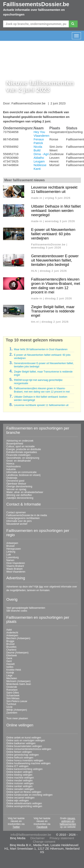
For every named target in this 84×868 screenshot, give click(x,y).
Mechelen (12, 678)
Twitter (16, 827)
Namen (10, 560)
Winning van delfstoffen (19, 495)
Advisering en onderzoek (20, 441)
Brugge (10, 641)
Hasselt (10, 664)
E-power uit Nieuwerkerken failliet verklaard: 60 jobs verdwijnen (53, 234)
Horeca (10, 464)
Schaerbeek (13, 696)
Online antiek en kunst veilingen (24, 738)
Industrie (11, 469)
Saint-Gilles (13, 693)
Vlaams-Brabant (15, 566)
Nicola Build (38, 148)
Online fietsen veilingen (19, 752)
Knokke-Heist (14, 670)
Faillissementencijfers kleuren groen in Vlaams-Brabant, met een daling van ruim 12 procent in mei (56, 286)
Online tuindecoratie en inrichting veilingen (29, 795)
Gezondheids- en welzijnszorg (23, 458)
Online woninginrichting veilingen (24, 806)
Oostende (12, 687)
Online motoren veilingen (20, 783)
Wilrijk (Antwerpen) (17, 710)
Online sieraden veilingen (20, 789)
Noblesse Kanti (40, 167)
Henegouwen (14, 549)
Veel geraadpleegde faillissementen (26, 608)
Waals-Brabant (14, 569)
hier (41, 587)
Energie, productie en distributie (24, 449)
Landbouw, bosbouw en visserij (23, 475)
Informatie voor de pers (19, 521)
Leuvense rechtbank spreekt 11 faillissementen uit (54, 190)
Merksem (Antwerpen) (18, 681)
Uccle (9, 707)
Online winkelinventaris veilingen (24, 803)
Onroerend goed (15, 481)
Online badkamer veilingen (21, 743)
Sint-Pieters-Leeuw (17, 701)
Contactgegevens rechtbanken (23, 518)
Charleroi (11, 650)
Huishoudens (14, 466)
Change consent (44, 842)
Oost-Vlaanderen (16, 563)
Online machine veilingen (20, 778)
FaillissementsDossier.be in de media (27, 515)
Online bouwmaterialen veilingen (24, 746)
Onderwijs (12, 478)
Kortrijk (10, 673)
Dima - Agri (41, 154)
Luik (9, 555)
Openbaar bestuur (16, 484)
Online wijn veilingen (18, 801)
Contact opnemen (16, 512)
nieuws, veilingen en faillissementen (68, 821)
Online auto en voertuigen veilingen (26, 740)
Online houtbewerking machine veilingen (28, 763)
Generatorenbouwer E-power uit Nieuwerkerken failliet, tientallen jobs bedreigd (55, 260)
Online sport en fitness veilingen (24, 792)
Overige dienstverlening (19, 487)
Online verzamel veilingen (20, 798)
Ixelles (10, 667)
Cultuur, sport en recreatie (20, 446)
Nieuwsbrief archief (17, 524)
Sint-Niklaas (13, 698)
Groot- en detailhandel (19, 461)
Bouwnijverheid (15, 444)
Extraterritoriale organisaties (22, 452)
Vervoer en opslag (16, 489)
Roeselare (12, 690)
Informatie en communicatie (21, 472)
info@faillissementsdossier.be (31, 835)
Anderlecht (12, 633)
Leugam (39, 161)
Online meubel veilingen (19, 781)
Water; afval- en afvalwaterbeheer (25, 492)
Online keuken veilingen (19, 772)
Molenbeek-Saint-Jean (19, 684)
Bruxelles (11, 647)
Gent (9, 661)
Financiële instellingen (18, 455)
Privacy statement (62, 838)
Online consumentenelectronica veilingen (29, 749)
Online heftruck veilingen (20, 758)
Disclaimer (37, 838)
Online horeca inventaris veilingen (25, 761)
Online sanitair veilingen (19, 786)
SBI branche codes (17, 611)
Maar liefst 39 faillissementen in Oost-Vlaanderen (41, 349)
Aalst (9, 630)
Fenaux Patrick (39, 141)
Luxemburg (12, 557)
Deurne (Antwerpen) (17, 653)
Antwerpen (12, 543)
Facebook (42, 827)
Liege (9, 676)
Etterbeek (12, 655)
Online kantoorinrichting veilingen (24, 769)
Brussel (10, 546)
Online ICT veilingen (17, 766)
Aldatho (39, 158)
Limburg (11, 552)
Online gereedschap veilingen (23, 755)
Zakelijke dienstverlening (20, 498)
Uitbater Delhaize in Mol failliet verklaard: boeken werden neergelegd (56, 211)
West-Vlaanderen (16, 572)
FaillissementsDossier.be (36, 4)
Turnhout (11, 704)
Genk (9, 658)
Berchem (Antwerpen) (18, 638)
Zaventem (12, 713)
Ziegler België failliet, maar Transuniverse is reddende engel (53, 311)
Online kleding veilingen (19, 775)
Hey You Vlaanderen (41, 134)
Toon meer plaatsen (17, 718)
